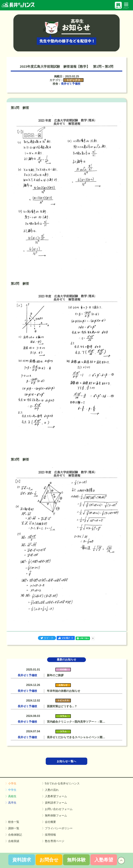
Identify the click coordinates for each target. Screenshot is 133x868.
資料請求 (22, 860)
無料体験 (76, 860)
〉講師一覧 (12, 828)
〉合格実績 (12, 841)
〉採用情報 (49, 835)
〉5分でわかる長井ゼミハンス (61, 783)
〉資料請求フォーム (55, 803)
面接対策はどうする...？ (62, 706)
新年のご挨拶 (55, 675)
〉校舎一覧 (12, 822)
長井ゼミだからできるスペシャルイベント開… (76, 737)
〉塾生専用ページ (53, 841)
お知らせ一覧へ (66, 761)
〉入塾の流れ (50, 790)
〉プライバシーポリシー (57, 828)
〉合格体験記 (14, 835)
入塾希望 (104, 860)
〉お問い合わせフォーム (57, 809)
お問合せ (49, 860)
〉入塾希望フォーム (55, 796)
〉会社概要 (49, 822)
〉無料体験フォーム (55, 815)
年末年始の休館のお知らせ (64, 691)
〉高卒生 (11, 803)
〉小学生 (11, 783)
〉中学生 (11, 790)
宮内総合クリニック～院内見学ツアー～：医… (76, 722)
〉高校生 (11, 796)
